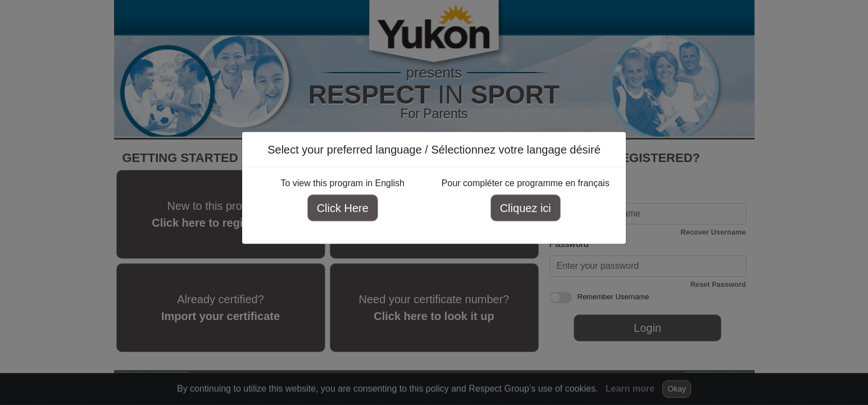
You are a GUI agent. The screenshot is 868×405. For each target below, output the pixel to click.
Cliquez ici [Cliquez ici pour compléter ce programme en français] (526, 208)
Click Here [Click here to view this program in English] (343, 208)
